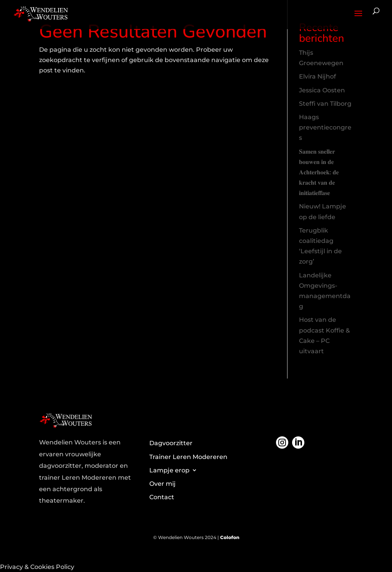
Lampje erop (169, 470)
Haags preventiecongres (325, 127)
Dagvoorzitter (171, 443)
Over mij (163, 484)
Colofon (230, 537)
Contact (162, 497)
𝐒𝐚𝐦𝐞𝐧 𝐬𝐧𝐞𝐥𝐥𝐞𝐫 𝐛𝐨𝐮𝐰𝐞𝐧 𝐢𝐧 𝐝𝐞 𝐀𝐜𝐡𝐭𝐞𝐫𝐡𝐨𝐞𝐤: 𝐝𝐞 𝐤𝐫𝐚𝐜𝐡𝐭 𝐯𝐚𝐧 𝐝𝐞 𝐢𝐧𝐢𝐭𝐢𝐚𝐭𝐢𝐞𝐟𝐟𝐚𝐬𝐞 (319, 172)
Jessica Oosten (322, 90)
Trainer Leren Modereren (188, 457)
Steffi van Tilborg (325, 104)
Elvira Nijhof (318, 76)
